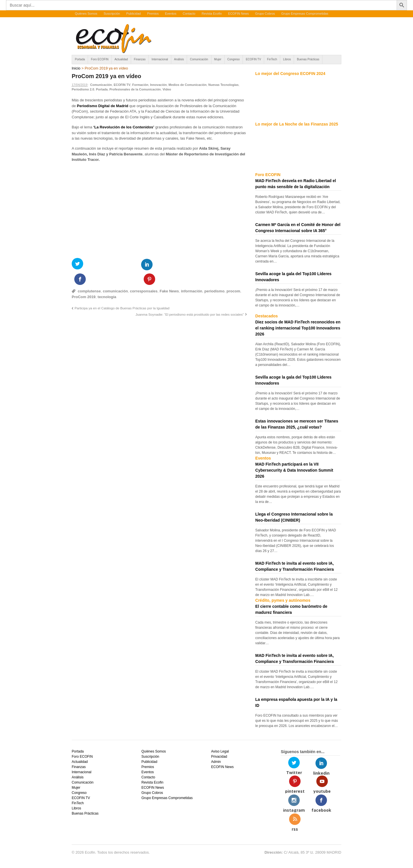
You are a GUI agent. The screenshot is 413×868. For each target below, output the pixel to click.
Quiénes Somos (86, 13)
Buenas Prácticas (308, 59)
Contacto (189, 13)
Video (167, 89)
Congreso (234, 59)
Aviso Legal (220, 751)
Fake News (169, 276)
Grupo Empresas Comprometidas (305, 13)
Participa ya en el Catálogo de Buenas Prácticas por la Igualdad (122, 293)
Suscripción (112, 13)
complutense (89, 276)
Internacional (160, 59)
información (192, 276)
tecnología (107, 282)
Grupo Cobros (265, 13)
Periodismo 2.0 (83, 89)
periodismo (215, 276)
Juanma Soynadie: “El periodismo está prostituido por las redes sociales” (189, 300)
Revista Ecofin (212, 13)
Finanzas (140, 59)
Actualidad (121, 59)
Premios (153, 13)
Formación (140, 85)
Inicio (76, 68)
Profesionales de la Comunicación (135, 89)
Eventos (171, 13)
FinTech (272, 59)
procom (233, 276)
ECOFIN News (238, 13)
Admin (216, 762)
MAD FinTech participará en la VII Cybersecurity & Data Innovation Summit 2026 (294, 470)
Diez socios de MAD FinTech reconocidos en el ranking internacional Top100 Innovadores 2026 (298, 328)
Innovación (158, 85)
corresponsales (144, 276)
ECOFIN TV (253, 59)
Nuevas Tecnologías (223, 85)
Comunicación (199, 59)
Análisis (179, 59)
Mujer (218, 59)
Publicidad (134, 13)
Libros (287, 59)
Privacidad (219, 757)
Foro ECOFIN (100, 59)
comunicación (115, 276)
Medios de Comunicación (188, 85)
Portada (80, 59)
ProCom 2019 (84, 282)
